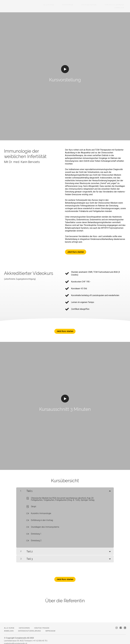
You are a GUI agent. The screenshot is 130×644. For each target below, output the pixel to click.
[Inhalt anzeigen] (110, 488)
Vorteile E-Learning (102, 5)
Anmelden (121, 5)
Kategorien (62, 5)
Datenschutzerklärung (30, 628)
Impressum (50, 628)
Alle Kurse (47, 5)
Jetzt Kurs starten (76, 249)
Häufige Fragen (80, 5)
